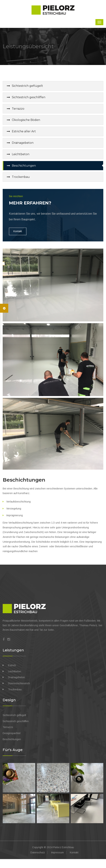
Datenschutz (38, 852)
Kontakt (18, 231)
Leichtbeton (21, 154)
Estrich (12, 665)
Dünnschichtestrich (19, 683)
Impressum (57, 852)
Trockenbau (21, 177)
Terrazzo (18, 109)
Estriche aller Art (24, 131)
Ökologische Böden (26, 120)
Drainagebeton (23, 143)
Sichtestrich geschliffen (29, 97)
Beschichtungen (24, 166)
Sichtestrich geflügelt (27, 86)
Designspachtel (12, 733)
